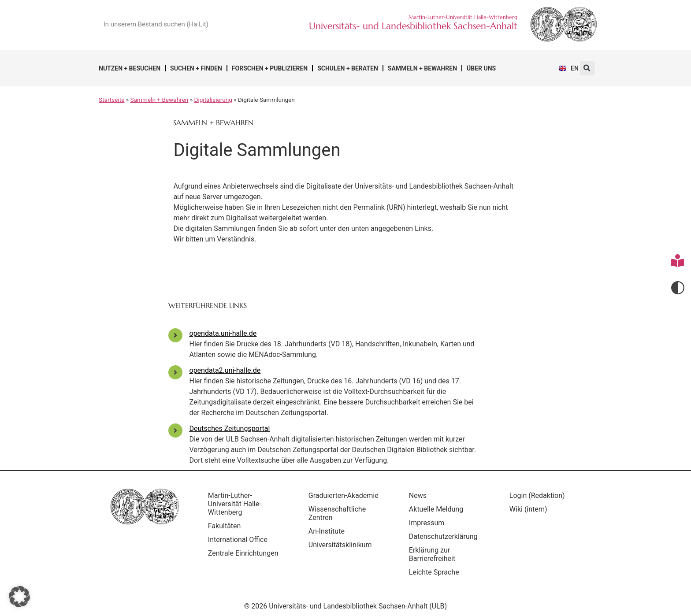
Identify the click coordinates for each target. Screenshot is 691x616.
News (418, 495)
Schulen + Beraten (348, 68)
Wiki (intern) (528, 509)
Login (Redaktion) (537, 495)
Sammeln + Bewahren (422, 68)
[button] (587, 68)
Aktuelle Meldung (436, 509)
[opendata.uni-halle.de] (175, 335)
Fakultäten (225, 526)
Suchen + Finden (196, 68)
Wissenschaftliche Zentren (337, 513)
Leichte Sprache (434, 572)
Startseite (111, 100)
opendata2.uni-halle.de (225, 370)
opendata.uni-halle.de (223, 333)
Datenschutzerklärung (443, 536)
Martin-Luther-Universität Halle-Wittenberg (235, 504)
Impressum (427, 523)
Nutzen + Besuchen (130, 68)
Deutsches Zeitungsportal (230, 429)
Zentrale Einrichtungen (243, 553)
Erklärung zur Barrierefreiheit (432, 554)
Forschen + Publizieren (270, 68)
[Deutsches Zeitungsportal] (175, 430)
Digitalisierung (213, 100)
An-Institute (327, 531)
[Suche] (251, 24)
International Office (238, 540)
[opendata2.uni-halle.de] (175, 372)
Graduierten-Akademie (344, 495)
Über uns (481, 68)
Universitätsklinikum (340, 545)
